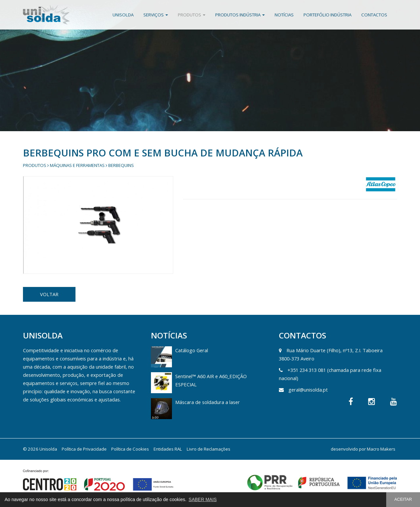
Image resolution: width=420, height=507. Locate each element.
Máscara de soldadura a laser (208, 402)
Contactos (374, 15)
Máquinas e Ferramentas (77, 165)
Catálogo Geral (192, 350)
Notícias (284, 15)
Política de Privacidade (84, 449)
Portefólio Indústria (327, 15)
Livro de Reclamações (209, 449)
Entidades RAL (168, 449)
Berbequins (121, 165)
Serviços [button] (156, 15)
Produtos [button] (192, 15)
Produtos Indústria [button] (240, 15)
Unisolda (123, 15)
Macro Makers (381, 449)
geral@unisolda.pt (308, 390)
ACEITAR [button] (403, 499)
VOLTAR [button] (49, 294)
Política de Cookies (130, 449)
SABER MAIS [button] (203, 499)
